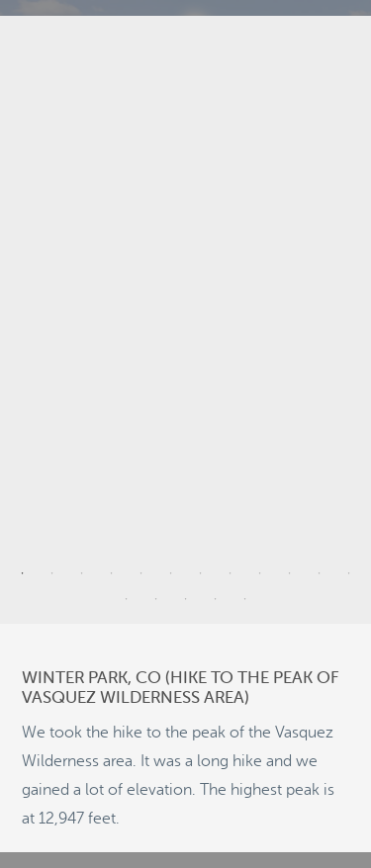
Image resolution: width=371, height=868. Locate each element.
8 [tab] (231, 573)
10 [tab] (290, 573)
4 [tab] (112, 573)
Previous (28, 320)
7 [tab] (201, 573)
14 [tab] (156, 599)
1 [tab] (23, 573)
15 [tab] (186, 599)
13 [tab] (127, 599)
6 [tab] (171, 573)
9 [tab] (260, 573)
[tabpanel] (185, 320)
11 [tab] (320, 573)
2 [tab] (52, 573)
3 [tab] (82, 573)
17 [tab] (245, 599)
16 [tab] (216, 599)
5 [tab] (141, 573)
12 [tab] (349, 573)
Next (343, 320)
